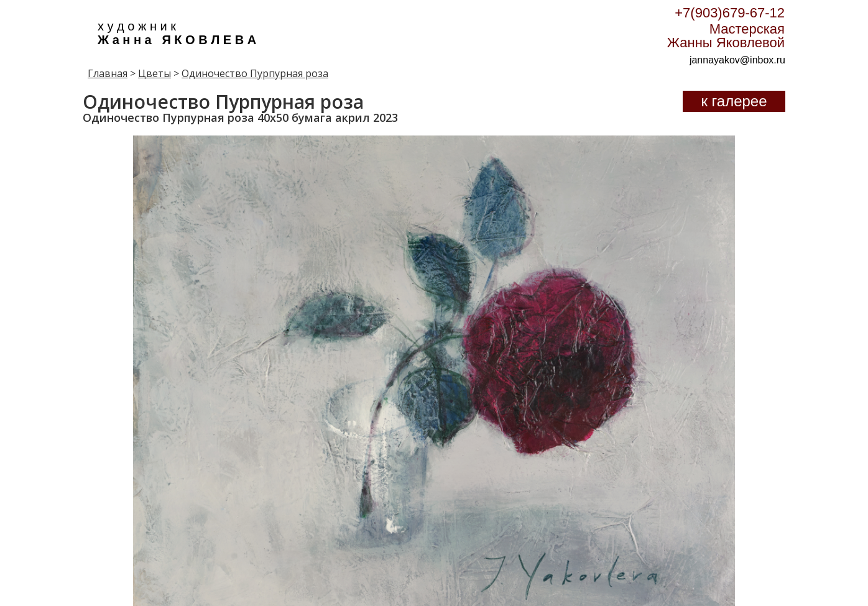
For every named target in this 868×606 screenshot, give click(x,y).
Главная (108, 73)
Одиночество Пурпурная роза (255, 73)
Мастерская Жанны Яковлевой (726, 36)
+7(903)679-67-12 (730, 13)
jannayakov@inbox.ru (737, 60)
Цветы (155, 73)
